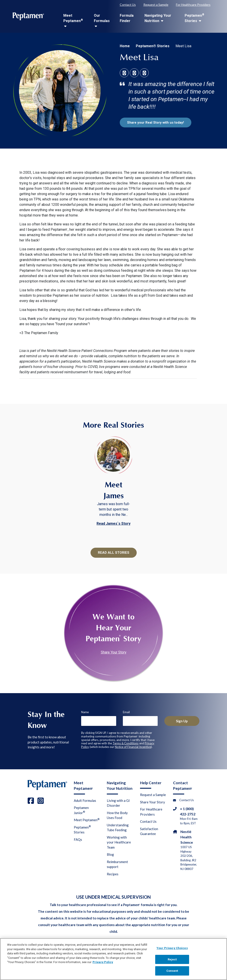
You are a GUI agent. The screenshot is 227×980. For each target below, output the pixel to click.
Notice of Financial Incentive (133, 747)
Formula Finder (127, 18)
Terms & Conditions (126, 744)
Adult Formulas (85, 801)
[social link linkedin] (135, 73)
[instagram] (41, 801)
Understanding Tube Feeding (118, 828)
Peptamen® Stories (153, 46)
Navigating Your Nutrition (158, 18)
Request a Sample (156, 5)
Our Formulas (102, 21)
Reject (172, 962)
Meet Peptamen (73, 21)
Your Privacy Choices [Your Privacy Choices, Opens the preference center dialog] (172, 951)
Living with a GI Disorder (118, 803)
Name (85, 712)
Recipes (113, 874)
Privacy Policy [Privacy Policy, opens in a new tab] (103, 965)
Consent (172, 974)
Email (126, 712)
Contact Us (128, 5)
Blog (110, 855)
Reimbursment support (117, 865)
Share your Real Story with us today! (157, 123)
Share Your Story (114, 653)
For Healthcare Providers (193, 5)
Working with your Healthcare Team (119, 843)
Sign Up (182, 721)
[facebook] (31, 801)
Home (125, 46)
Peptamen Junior (81, 811)
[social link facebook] (125, 73)
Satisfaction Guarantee (149, 832)
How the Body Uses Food (117, 816)
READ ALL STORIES (113, 553)
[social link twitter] (145, 73)
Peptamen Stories (194, 18)
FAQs (78, 840)
